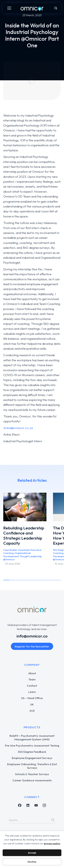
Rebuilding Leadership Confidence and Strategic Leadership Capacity (24, 536)
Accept (32, 853)
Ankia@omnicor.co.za (18, 428)
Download (24, 550)
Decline (32, 862)
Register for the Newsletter (32, 646)
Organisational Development (17, 555)
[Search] (53, 820)
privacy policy (52, 843)
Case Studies (10, 550)
